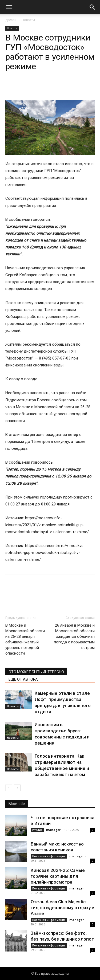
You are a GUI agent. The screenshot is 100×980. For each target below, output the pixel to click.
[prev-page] (9, 788)
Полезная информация (49, 856)
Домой (11, 20)
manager (53, 830)
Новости (28, 20)
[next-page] (17, 788)
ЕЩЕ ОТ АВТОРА (23, 679)
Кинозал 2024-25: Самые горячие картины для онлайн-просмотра (58, 876)
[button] (9, 7)
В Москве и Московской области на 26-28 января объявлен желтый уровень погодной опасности (25, 639)
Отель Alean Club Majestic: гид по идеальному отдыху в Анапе (63, 908)
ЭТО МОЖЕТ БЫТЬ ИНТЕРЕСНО (36, 672)
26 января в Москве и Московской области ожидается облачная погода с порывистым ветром (74, 636)
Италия (37, 830)
